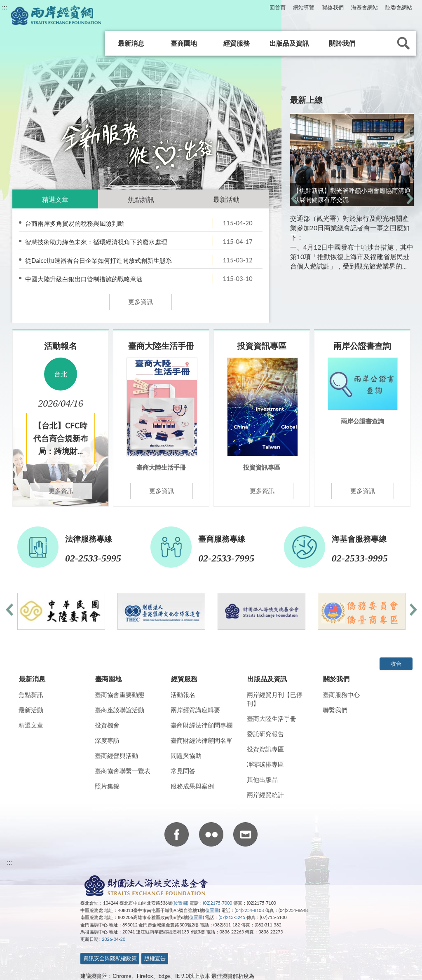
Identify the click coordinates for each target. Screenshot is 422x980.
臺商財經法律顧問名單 (202, 740)
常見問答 (183, 771)
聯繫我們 (335, 710)
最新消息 (131, 43)
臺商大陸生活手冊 (272, 718)
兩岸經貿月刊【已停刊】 (275, 699)
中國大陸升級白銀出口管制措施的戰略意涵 (84, 279)
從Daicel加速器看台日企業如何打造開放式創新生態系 (98, 260)
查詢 (403, 43)
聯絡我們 (333, 7)
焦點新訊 (141, 199)
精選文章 (55, 199)
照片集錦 (107, 786)
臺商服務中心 (341, 695)
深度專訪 (107, 740)
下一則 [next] (410, 199)
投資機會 (107, 725)
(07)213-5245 (232, 917)
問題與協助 (186, 755)
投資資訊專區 (265, 749)
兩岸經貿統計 (265, 795)
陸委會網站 (399, 7)
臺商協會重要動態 (120, 695)
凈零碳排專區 (265, 764)
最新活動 (226, 199)
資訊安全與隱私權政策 (110, 958)
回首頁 (278, 7)
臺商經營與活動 (116, 755)
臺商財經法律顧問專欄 (202, 725)
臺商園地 (184, 43)
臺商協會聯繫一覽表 (123, 771)
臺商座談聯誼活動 (120, 710)
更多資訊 (141, 302)
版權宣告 (155, 958)
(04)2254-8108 (250, 910)
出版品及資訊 (289, 43)
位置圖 (180, 903)
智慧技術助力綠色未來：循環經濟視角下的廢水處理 (96, 242)
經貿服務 (237, 43)
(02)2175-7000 (218, 903)
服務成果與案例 (192, 786)
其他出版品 (262, 779)
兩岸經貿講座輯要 (195, 710)
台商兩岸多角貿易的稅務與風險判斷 (75, 223)
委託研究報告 (265, 734)
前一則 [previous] (294, 199)
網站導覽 (304, 7)
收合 (396, 664)
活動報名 (183, 695)
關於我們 (342, 43)
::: (5, 7)
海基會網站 (365, 7)
